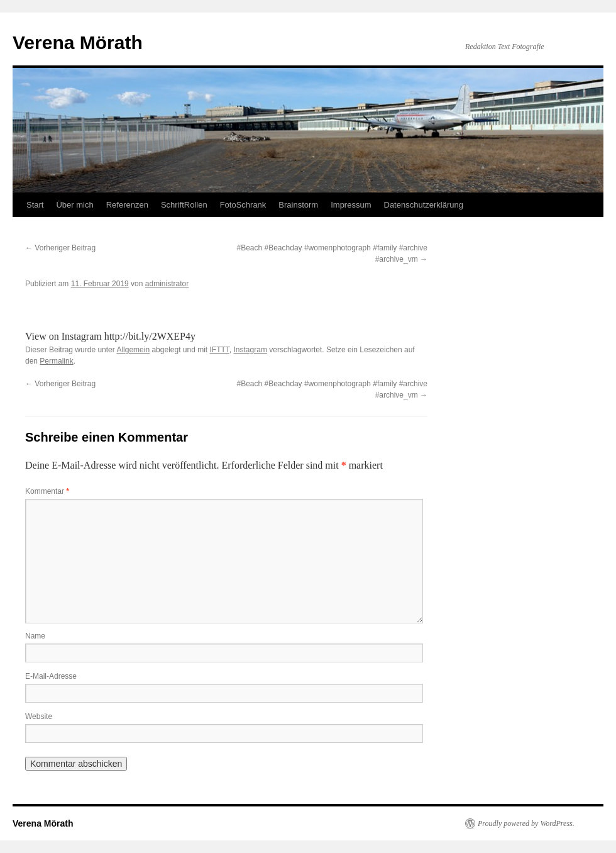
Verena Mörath (78, 42)
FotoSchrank (243, 205)
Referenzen (127, 205)
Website (39, 716)
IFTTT (220, 350)
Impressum (351, 205)
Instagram (250, 350)
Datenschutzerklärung (424, 205)
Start (35, 205)
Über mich (74, 205)
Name (35, 636)
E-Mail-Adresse (51, 676)
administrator (167, 284)
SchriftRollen (184, 205)
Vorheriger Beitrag (60, 248)
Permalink (56, 361)
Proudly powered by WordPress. (526, 823)
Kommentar (47, 491)
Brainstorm (298, 205)
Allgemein (133, 350)
